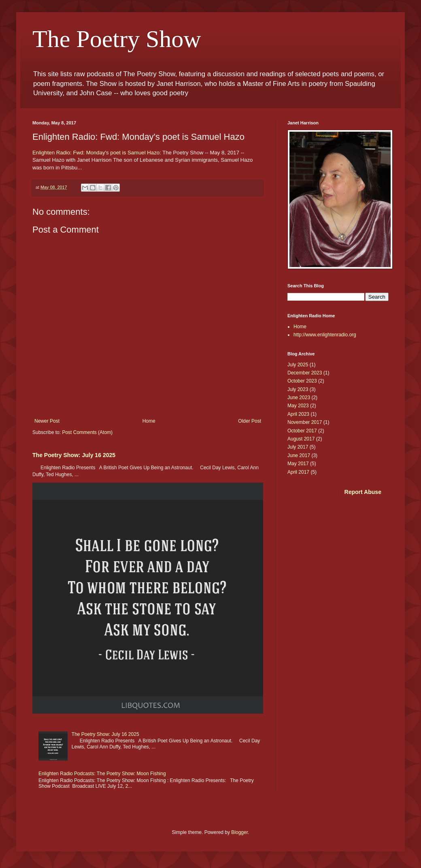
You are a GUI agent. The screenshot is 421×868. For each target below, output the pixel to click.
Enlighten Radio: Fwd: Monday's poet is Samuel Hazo (96, 153)
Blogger (239, 832)
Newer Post (47, 421)
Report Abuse (363, 492)
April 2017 (298, 472)
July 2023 (298, 389)
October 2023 (302, 381)
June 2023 (299, 398)
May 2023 (298, 406)
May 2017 (298, 464)
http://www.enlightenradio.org (325, 335)
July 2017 (298, 447)
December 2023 (305, 373)
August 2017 (301, 439)
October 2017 (302, 431)
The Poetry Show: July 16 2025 (74, 455)
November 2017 (305, 422)
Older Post (250, 421)
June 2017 (299, 455)
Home (149, 421)
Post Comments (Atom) (87, 432)
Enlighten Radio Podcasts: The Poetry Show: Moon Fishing (102, 774)
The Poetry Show (117, 39)
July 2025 (298, 365)
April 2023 (298, 414)
